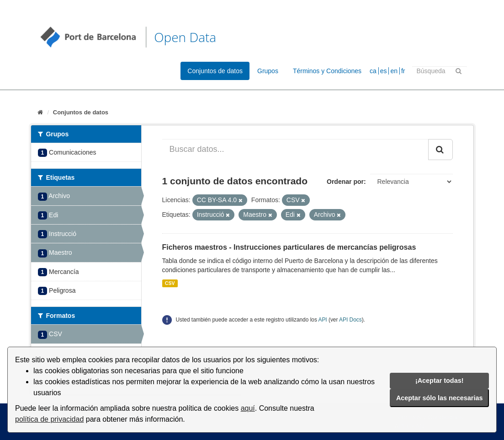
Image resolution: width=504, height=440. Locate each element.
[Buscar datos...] (295, 150)
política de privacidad (49, 419)
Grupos (268, 71)
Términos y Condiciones (327, 71)
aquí (248, 408)
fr (403, 71)
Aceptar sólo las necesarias (440, 398)
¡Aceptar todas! (440, 381)
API (322, 320)
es (384, 71)
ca (373, 71)
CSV (170, 283)
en (394, 71)
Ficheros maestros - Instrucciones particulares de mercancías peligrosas (289, 247)
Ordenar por (345, 182)
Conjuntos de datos (215, 71)
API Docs (350, 320)
